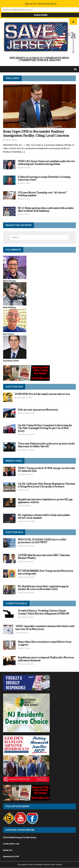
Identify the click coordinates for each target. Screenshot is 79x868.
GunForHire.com (11, 844)
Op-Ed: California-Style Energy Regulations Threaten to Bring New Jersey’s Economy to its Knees (46, 485)
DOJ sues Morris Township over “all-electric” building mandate (42, 194)
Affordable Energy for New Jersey (20, 837)
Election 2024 (14, 532)
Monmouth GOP (11, 856)
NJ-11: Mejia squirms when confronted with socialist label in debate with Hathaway (46, 209)
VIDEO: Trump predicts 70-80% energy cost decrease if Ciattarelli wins (46, 469)
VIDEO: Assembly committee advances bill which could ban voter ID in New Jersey (45, 628)
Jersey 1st (8, 850)
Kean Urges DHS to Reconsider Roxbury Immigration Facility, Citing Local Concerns (36, 134)
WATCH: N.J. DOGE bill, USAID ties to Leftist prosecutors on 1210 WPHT (42, 541)
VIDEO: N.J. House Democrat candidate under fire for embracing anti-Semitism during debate (46, 163)
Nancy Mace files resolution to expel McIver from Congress (45, 643)
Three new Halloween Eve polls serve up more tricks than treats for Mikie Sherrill (46, 445)
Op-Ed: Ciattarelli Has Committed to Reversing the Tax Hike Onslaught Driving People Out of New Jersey (45, 428)
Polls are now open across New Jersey (38, 410)
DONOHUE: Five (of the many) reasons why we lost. (42, 394)
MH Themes (57, 865)
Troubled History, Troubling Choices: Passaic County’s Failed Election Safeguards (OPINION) (43, 612)
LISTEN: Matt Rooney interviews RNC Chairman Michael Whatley (44, 557)
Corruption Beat (16, 603)
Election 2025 (14, 387)
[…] (24, 152)
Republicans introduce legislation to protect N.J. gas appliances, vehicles (45, 501)
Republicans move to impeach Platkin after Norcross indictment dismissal (46, 659)
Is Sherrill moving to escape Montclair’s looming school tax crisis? (44, 178)
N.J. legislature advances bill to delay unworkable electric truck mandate (44, 516)
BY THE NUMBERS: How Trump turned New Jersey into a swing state (46, 572)
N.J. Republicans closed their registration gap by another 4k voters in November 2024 (43, 588)
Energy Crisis (14, 461)
